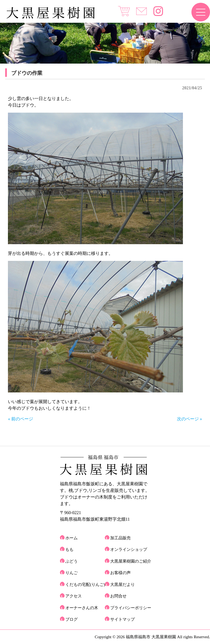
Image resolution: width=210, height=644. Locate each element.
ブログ (72, 619)
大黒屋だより (122, 585)
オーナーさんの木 (82, 608)
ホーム (72, 538)
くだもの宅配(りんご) (85, 585)
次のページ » (189, 419)
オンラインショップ (129, 549)
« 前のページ (21, 419)
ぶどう (72, 561)
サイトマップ (122, 619)
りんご (72, 573)
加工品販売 (120, 538)
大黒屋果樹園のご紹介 (131, 561)
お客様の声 (120, 573)
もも (69, 549)
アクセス (74, 596)
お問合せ (118, 596)
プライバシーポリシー (131, 608)
